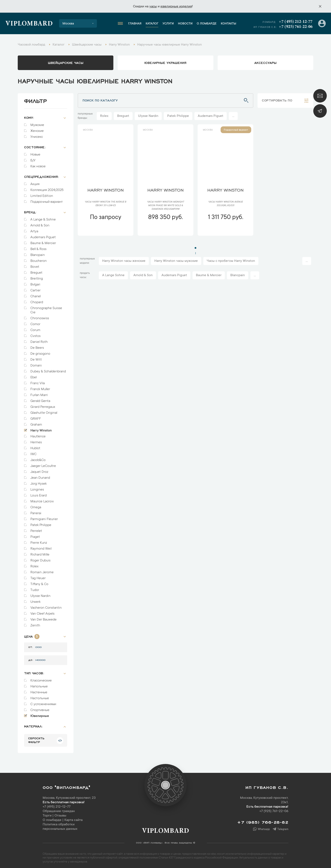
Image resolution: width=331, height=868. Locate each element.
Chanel (36, 294)
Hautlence (38, 434)
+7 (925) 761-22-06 (296, 27)
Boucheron (39, 259)
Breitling (37, 277)
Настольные (40, 696)
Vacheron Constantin (46, 606)
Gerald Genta (40, 399)
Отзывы (60, 814)
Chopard (37, 300)
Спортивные (40, 708)
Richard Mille (40, 553)
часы (153, 7)
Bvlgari (35, 283)
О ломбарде (207, 24)
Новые (35, 153)
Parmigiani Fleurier (44, 517)
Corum (35, 328)
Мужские (37, 123)
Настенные (39, 690)
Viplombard (29, 24)
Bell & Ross (38, 247)
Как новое (38, 164)
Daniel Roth (39, 340)
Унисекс (37, 135)
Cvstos (35, 334)
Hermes (36, 440)
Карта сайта (73, 818)
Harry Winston (41, 429)
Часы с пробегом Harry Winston (231, 261)
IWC (33, 452)
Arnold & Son (40, 223)
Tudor (35, 588)
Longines (37, 488)
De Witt (36, 358)
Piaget (35, 535)
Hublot (35, 446)
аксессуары (265, 62)
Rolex (34, 564)
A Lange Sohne (113, 275)
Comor (35, 322)
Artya (34, 229)
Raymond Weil (41, 547)
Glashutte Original (44, 411)
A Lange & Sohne (43, 218)
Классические (41, 679)
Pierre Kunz (39, 541)
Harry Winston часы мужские (176, 261)
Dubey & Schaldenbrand (48, 369)
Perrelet (36, 529)
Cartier (35, 288)
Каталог (152, 24)
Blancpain (38, 253)
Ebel (34, 375)
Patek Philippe (41, 523)
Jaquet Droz (39, 470)
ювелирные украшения (165, 62)
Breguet (36, 271)
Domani (36, 364)
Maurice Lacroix (42, 499)
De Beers (37, 346)
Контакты (229, 24)
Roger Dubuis (40, 558)
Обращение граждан (59, 809)
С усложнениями (43, 702)
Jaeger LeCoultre (43, 464)
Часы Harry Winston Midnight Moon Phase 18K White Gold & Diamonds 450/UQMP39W (166, 206)
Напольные (39, 684)
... (233, 116)
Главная (135, 24)
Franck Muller (40, 387)
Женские (37, 129)
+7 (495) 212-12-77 (296, 22)
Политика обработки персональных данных (60, 825)
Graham (36, 423)
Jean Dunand (40, 476)
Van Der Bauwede (43, 618)
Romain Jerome (42, 570)
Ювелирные (40, 714)
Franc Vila (38, 381)
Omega (36, 505)
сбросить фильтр (36, 738)
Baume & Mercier (43, 241)
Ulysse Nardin (40, 594)
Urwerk (35, 600)
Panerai (36, 511)
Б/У (33, 158)
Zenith (35, 623)
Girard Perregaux (43, 405)
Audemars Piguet (43, 235)
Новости (185, 24)
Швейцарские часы (66, 62)
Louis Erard (39, 493)
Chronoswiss (40, 316)
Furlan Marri (39, 393)
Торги (47, 814)
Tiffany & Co (39, 582)
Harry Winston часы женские (124, 261)
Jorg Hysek (39, 482)
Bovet (35, 265)
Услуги (168, 24)
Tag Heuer (38, 576)
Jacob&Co (38, 458)
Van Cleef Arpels (42, 612)
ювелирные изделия (176, 7)
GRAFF (36, 417)
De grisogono (40, 352)
